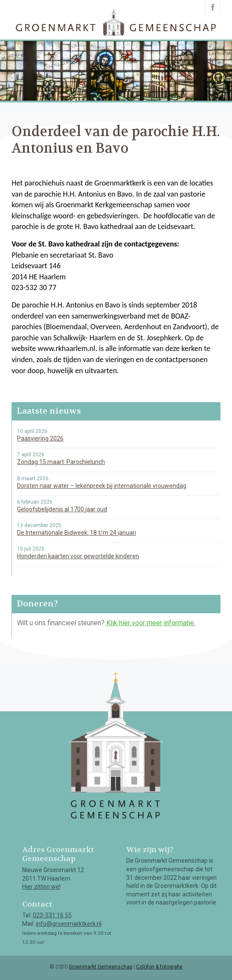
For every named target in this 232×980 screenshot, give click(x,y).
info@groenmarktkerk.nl (69, 924)
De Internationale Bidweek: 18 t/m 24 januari (77, 533)
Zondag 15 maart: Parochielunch (61, 462)
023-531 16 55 (52, 915)
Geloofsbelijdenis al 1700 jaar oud (62, 509)
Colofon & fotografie (159, 967)
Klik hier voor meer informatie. (151, 623)
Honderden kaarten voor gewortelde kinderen (78, 556)
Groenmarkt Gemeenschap (100, 967)
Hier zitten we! (41, 887)
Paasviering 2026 (40, 438)
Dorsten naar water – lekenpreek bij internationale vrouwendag (102, 486)
